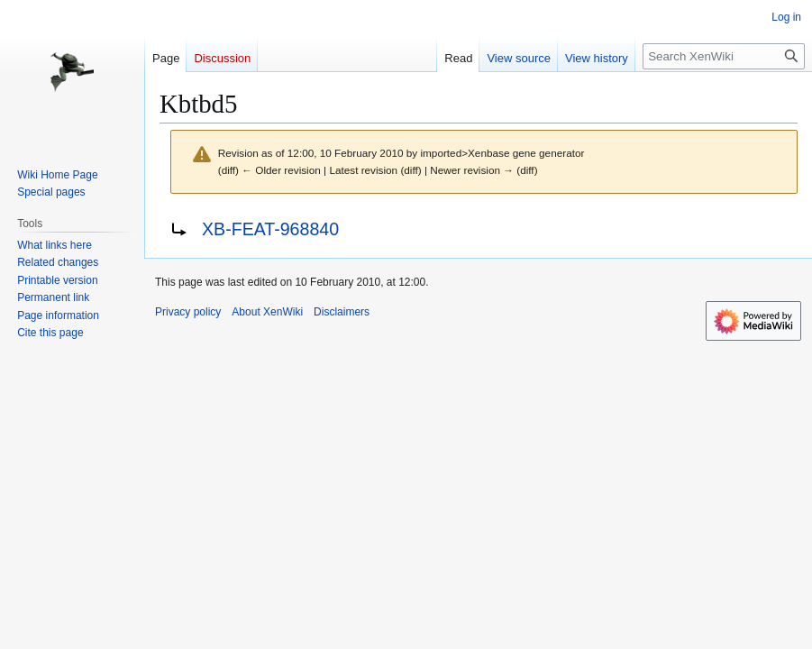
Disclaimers (342, 312)
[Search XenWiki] (724, 56)
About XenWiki (267, 312)
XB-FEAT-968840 (270, 229)
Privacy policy (188, 312)
